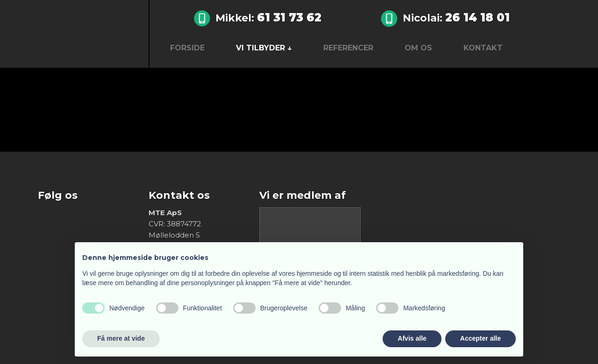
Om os (418, 48)
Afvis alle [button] (412, 338)
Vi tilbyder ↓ (264, 48)
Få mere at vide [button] (121, 338)
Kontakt (483, 48)
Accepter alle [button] (481, 338)
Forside (187, 48)
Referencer (348, 48)
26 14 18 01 (477, 17)
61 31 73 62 (289, 17)
